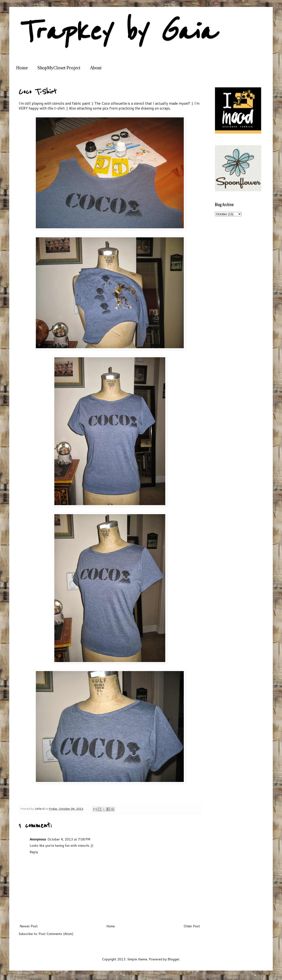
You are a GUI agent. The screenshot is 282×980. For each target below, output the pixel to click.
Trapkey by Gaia (117, 32)
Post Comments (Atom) (56, 934)
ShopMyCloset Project (59, 68)
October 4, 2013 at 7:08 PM (69, 839)
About (96, 68)
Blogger (173, 959)
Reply (34, 852)
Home (22, 68)
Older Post (192, 926)
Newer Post (29, 926)
